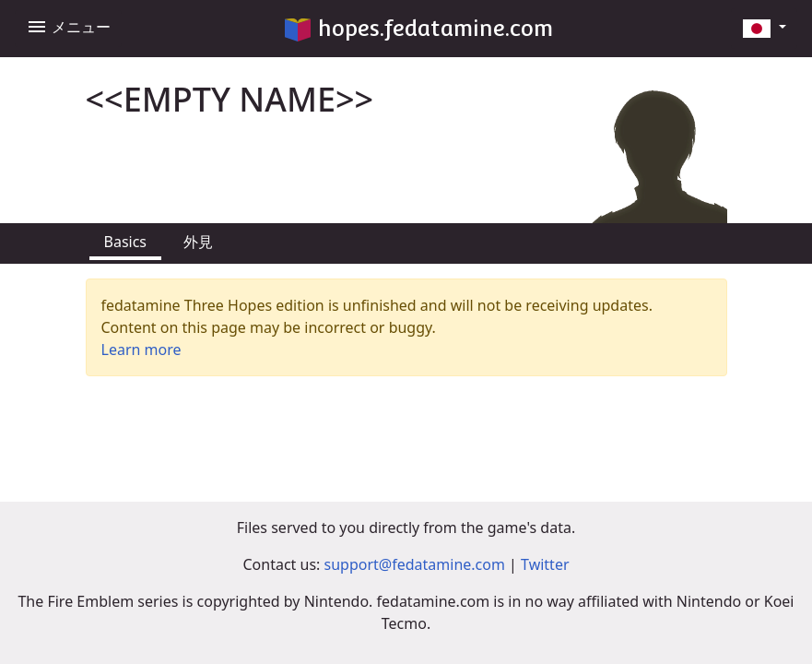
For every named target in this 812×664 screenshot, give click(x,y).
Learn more (141, 350)
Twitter (545, 564)
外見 (198, 242)
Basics (126, 242)
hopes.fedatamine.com (419, 28)
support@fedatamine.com (415, 564)
